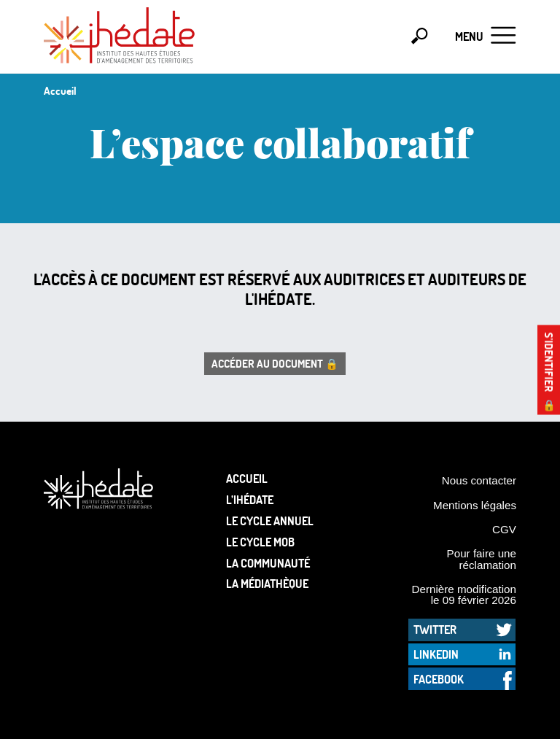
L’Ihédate (250, 499)
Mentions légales (475, 505)
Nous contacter (479, 480)
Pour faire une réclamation (482, 559)
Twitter (435, 629)
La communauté (268, 563)
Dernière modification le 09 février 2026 (464, 595)
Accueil (247, 478)
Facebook (439, 679)
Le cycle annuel (270, 521)
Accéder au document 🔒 (275, 363)
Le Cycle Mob (260, 542)
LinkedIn (436, 654)
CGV (504, 529)
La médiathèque (267, 583)
